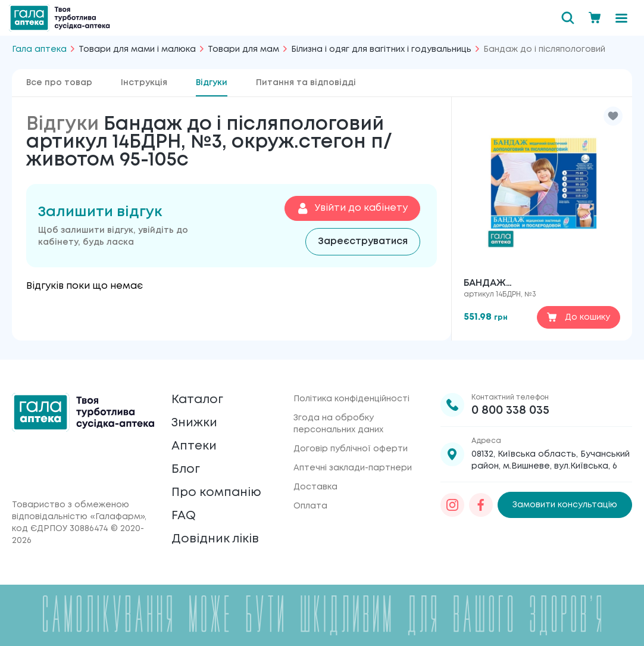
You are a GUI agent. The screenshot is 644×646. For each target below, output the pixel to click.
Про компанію (216, 493)
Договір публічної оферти (351, 449)
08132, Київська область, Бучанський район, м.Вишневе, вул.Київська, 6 (551, 460)
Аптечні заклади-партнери (353, 468)
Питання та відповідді (306, 83)
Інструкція (144, 83)
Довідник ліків (215, 539)
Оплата (310, 506)
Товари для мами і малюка (137, 49)
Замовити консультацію (565, 505)
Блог (186, 469)
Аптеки (194, 446)
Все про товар (59, 83)
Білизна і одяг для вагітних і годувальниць (381, 49)
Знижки (194, 423)
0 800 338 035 (510, 411)
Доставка (315, 487)
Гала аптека (39, 49)
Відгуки (212, 83)
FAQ (184, 516)
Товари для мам (243, 49)
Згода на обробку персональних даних (338, 424)
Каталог (197, 400)
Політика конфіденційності (351, 399)
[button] (613, 116)
